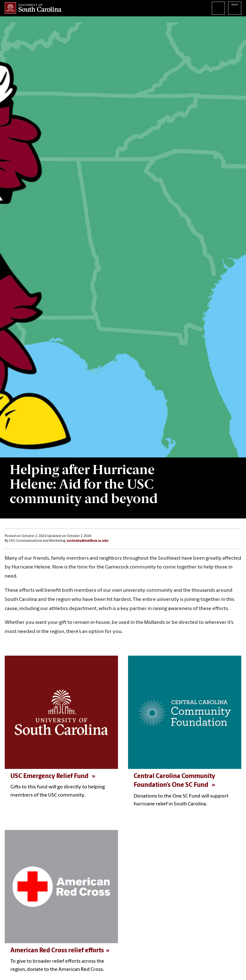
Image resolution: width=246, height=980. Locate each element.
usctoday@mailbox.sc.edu (88, 541)
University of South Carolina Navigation (235, 8)
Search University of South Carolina (218, 8)
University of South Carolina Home (33, 8)
